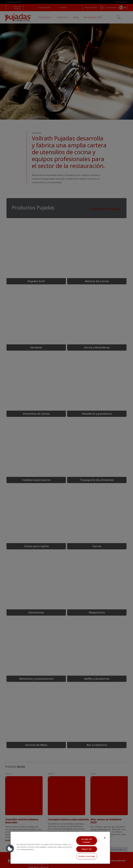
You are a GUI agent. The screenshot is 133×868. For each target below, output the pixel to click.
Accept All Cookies (87, 841)
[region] (60, 848)
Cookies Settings (87, 856)
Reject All (87, 849)
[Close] (105, 838)
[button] (10, 849)
